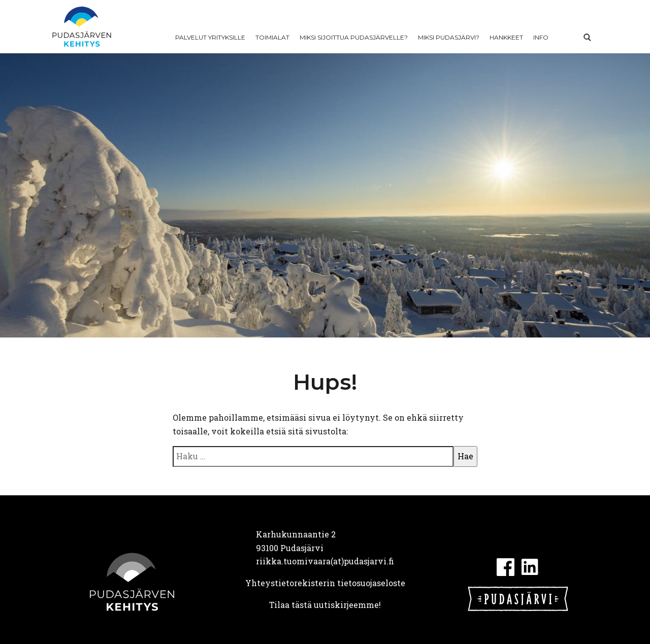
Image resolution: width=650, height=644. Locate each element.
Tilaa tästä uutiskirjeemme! (325, 605)
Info (541, 37)
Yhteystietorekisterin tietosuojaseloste (325, 583)
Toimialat (272, 37)
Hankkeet (506, 37)
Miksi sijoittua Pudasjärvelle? (354, 37)
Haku (587, 38)
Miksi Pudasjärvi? (449, 37)
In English (565, 38)
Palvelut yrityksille (210, 37)
